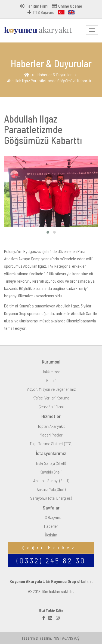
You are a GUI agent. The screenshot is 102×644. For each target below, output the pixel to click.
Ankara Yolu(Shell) (51, 489)
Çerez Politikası (51, 406)
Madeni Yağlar (51, 435)
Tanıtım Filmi (34, 6)
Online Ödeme (67, 6)
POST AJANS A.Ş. (67, 638)
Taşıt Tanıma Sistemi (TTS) (51, 443)
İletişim (51, 535)
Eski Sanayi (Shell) (51, 463)
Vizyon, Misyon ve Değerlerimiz (51, 389)
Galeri (51, 380)
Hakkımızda (51, 372)
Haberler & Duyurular (55, 74)
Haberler (51, 526)
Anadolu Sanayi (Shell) (51, 480)
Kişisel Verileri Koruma (51, 398)
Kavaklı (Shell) (51, 472)
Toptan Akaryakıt (51, 426)
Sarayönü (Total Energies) (51, 498)
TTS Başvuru (41, 12)
